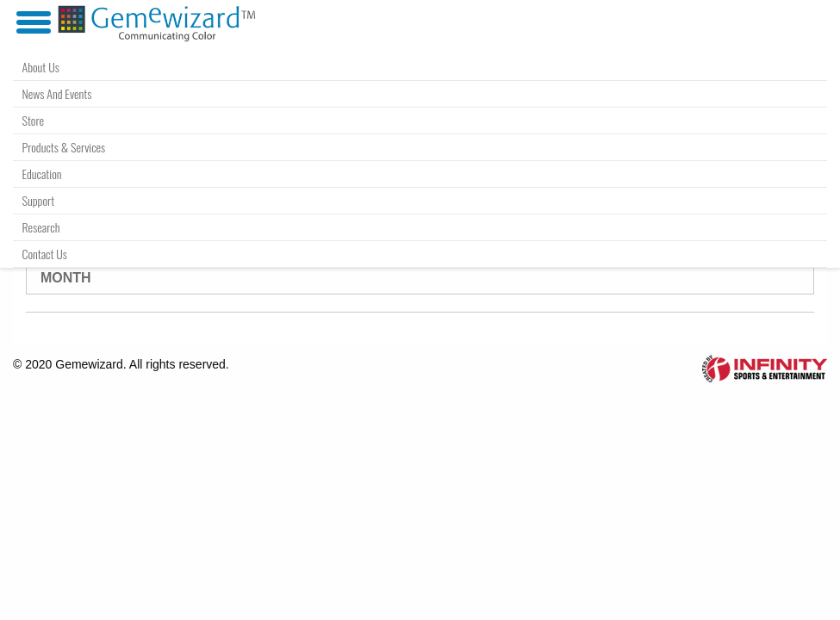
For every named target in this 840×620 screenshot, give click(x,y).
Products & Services (64, 147)
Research (41, 227)
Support (39, 200)
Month (66, 278)
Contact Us (45, 254)
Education (42, 174)
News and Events (57, 93)
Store (34, 120)
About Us (41, 67)
